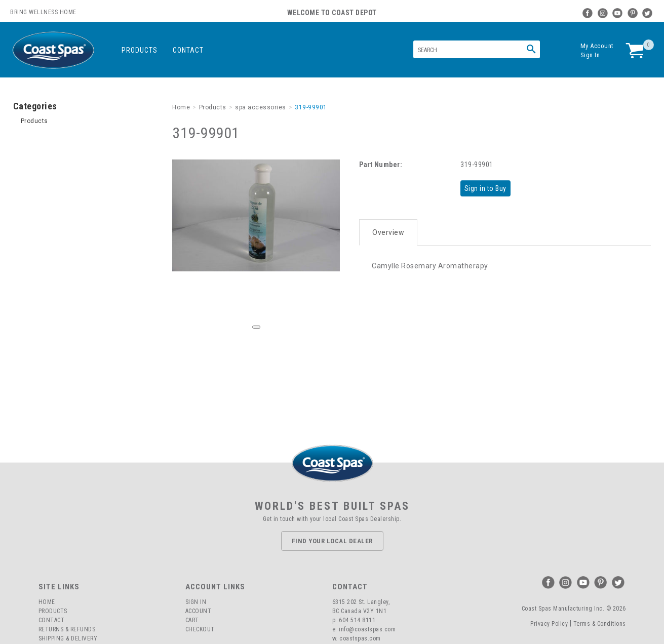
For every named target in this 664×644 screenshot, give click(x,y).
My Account (597, 46)
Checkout (200, 629)
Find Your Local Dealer (332, 541)
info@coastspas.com (367, 629)
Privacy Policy (549, 624)
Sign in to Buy (487, 188)
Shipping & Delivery (68, 638)
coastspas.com (360, 638)
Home (47, 602)
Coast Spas (53, 50)
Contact (188, 50)
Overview (388, 229)
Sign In (590, 55)
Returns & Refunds (67, 629)
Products (140, 50)
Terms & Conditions (600, 624)
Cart (192, 620)
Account (199, 611)
